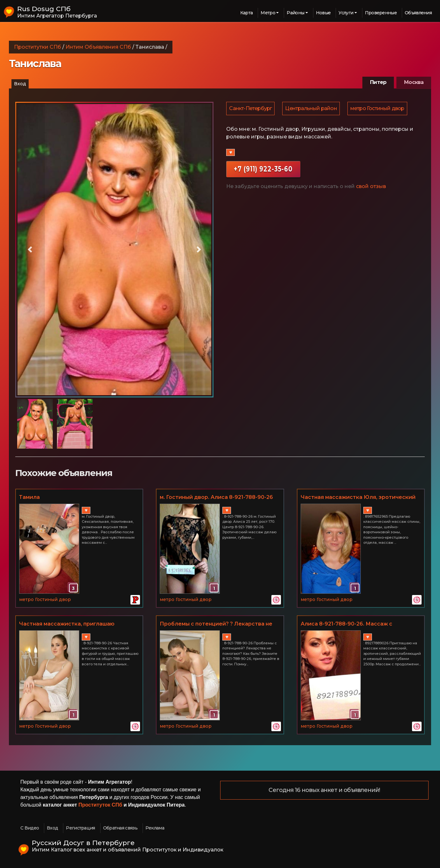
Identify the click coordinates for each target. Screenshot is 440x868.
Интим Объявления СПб (98, 47)
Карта (247, 13)
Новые (323, 13)
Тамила (29, 497)
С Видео (30, 828)
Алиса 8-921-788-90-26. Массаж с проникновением (346, 624)
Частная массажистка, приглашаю (67, 624)
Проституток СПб (101, 805)
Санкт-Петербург (251, 109)
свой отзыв (371, 187)
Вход (20, 84)
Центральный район (312, 109)
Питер (378, 82)
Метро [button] (268, 13)
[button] (30, 250)
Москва (414, 82)
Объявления (418, 13)
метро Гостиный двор (379, 109)
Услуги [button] (346, 13)
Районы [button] (295, 13)
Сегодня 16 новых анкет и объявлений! (324, 790)
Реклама (155, 828)
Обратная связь (120, 828)
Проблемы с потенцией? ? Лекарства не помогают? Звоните (216, 624)
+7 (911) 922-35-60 (263, 169)
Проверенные (381, 13)
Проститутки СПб (38, 47)
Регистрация (80, 828)
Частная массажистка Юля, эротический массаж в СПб (358, 498)
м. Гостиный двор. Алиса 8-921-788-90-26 (216, 497)
